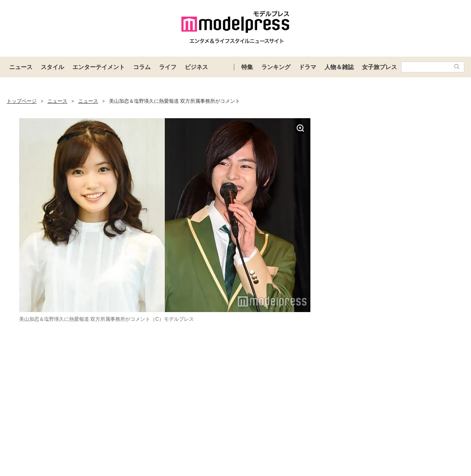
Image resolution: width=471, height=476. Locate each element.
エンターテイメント (99, 67)
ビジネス (196, 67)
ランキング (276, 67)
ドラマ (307, 67)
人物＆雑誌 (339, 67)
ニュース (21, 67)
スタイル (52, 67)
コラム (142, 67)
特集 (247, 67)
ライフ (168, 67)
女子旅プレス (379, 67)
